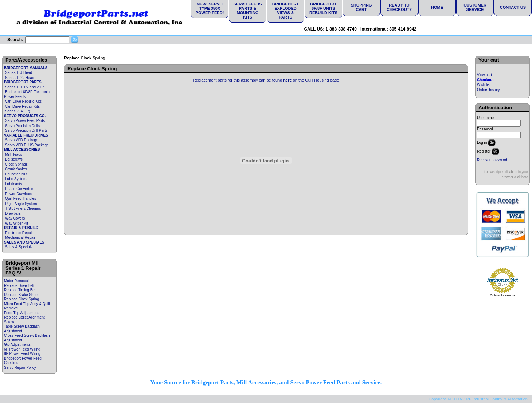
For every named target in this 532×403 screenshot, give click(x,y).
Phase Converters (20, 189)
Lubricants (13, 184)
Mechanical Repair (20, 238)
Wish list (484, 85)
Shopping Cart (361, 7)
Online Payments (503, 295)
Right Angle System (21, 204)
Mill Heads (14, 155)
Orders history (488, 90)
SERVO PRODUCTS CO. (25, 116)
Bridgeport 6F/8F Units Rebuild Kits (323, 8)
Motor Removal (16, 281)
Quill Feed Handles (21, 199)
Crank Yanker (16, 169)
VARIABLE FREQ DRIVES (26, 135)
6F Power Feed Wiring (22, 349)
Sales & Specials (19, 247)
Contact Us (513, 7)
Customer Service (475, 7)
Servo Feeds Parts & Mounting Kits (247, 11)
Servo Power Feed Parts (25, 121)
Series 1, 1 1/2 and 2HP (24, 87)
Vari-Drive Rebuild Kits (23, 101)
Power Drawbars (19, 194)
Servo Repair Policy (20, 368)
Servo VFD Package (22, 140)
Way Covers (15, 218)
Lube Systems (17, 179)
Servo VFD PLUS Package (27, 145)
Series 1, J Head (19, 73)
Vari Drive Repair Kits (22, 106)
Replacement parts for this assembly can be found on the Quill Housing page (266, 80)
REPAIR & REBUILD (21, 228)
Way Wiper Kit (17, 223)
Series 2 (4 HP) (17, 111)
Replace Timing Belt (20, 290)
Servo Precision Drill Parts (26, 131)
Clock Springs (16, 164)
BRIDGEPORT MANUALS (26, 68)
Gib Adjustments (17, 345)
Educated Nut (16, 174)
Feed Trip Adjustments (22, 313)
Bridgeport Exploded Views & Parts (285, 11)
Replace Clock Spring (21, 299)
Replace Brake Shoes (22, 295)
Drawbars (13, 214)
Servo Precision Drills (22, 126)
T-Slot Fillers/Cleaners (23, 208)
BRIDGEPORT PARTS (23, 82)
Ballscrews (14, 159)
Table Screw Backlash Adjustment (22, 329)
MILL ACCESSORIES (22, 149)
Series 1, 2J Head (20, 78)
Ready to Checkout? (399, 7)
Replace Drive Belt (19, 286)
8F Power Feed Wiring (22, 354)
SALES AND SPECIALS (24, 242)
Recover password (492, 160)
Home (437, 7)
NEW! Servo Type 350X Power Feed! (210, 8)
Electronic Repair (19, 233)
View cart (484, 75)
